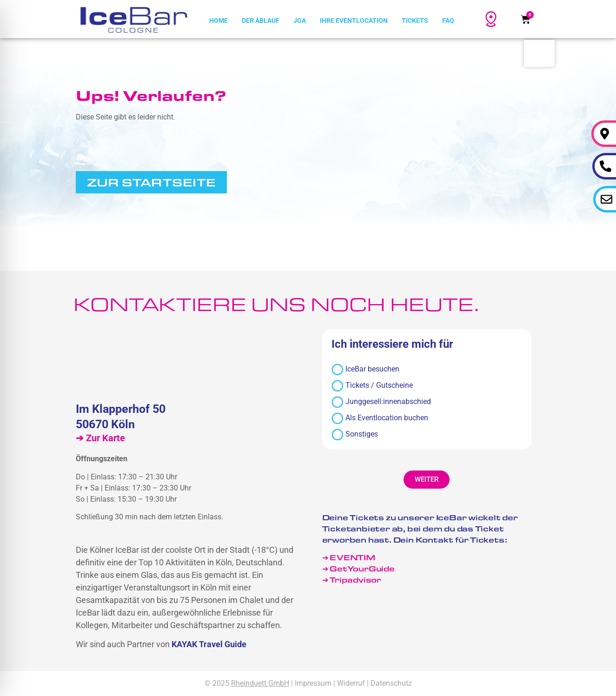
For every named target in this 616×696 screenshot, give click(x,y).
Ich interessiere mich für (392, 345)
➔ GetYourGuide (358, 568)
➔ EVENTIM (349, 557)
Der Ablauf (261, 20)
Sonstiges (355, 434)
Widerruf (351, 683)
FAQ (448, 20)
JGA (300, 20)
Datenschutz (391, 683)
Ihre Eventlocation (354, 20)
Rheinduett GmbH (260, 683)
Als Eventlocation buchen (380, 418)
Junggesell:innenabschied (381, 402)
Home (219, 20)
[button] (427, 480)
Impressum (313, 683)
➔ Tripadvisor (353, 580)
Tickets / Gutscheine (372, 386)
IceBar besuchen (365, 369)
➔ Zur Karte (100, 438)
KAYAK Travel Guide (209, 644)
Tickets (415, 20)
